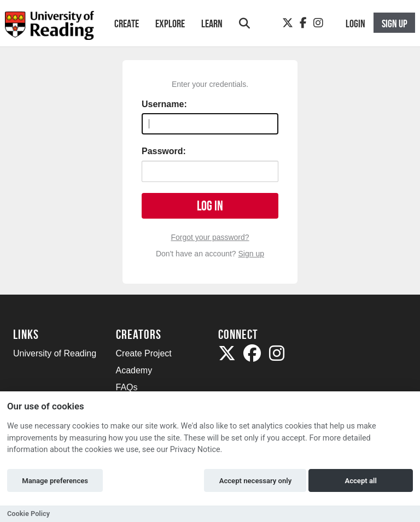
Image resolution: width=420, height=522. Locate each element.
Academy (134, 370)
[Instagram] (318, 23)
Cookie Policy (28, 514)
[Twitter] (288, 23)
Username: (164, 104)
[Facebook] (303, 23)
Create (127, 24)
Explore (170, 24)
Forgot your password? (210, 237)
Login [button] (355, 24)
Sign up (251, 254)
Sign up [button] (395, 24)
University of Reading (55, 353)
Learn (212, 24)
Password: (164, 151)
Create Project (144, 353)
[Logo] (49, 29)
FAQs (127, 387)
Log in (210, 206)
